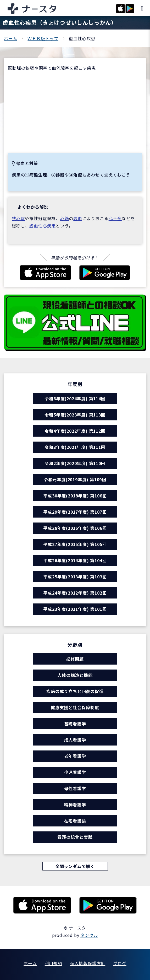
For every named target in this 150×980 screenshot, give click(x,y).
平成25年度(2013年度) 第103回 (75, 577)
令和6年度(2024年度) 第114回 (75, 398)
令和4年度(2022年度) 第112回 (75, 431)
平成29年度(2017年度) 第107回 (75, 512)
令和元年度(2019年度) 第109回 (75, 479)
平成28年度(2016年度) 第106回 (75, 528)
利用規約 (54, 963)
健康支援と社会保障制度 (75, 707)
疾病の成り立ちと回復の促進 (75, 691)
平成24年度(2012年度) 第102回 (75, 593)
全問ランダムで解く (75, 866)
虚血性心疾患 (43, 226)
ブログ (120, 963)
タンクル (89, 935)
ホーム (10, 38)
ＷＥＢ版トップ (43, 38)
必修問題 (75, 659)
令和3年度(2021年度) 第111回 (75, 447)
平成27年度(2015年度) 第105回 (75, 544)
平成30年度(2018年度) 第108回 (75, 496)
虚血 (78, 218)
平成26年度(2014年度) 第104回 (75, 560)
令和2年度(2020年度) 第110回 (75, 463)
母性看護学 (75, 788)
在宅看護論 (75, 821)
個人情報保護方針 (88, 963)
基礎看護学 (75, 724)
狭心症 (18, 218)
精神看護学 (75, 805)
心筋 (65, 218)
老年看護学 (75, 756)
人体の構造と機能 (75, 675)
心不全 (115, 218)
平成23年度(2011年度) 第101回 (75, 609)
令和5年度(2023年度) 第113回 (75, 415)
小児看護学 (75, 772)
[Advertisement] (75, 112)
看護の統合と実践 (75, 837)
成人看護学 (75, 740)
